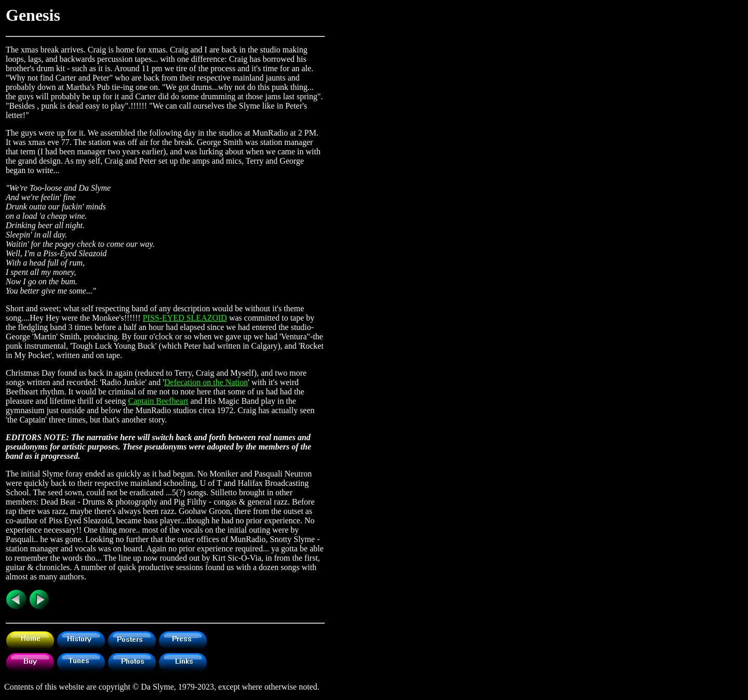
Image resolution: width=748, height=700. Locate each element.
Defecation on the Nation (206, 382)
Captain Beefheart (158, 401)
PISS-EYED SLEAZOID (185, 318)
